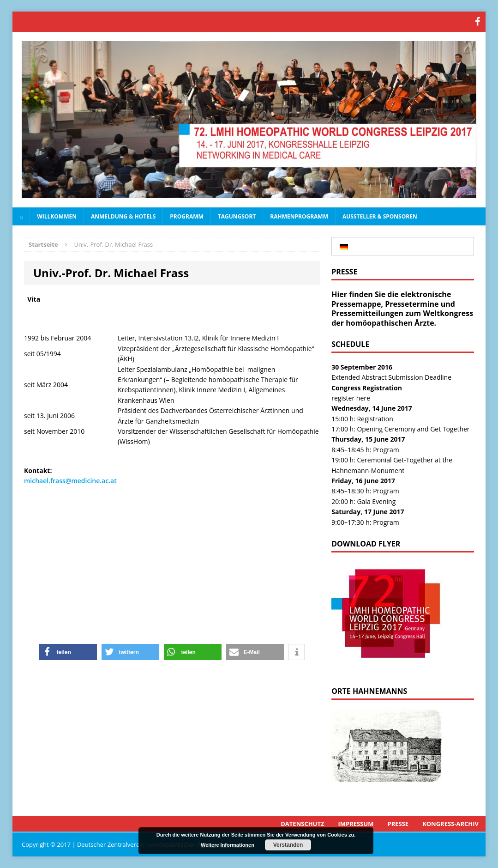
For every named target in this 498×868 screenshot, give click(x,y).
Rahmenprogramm (299, 216)
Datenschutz (302, 824)
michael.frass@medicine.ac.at (70, 481)
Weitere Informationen (228, 845)
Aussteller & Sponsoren (380, 216)
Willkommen (57, 216)
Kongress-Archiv (450, 824)
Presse (398, 824)
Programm (187, 216)
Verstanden (288, 845)
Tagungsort (237, 216)
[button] (68, 652)
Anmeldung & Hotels (123, 216)
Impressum (356, 824)
